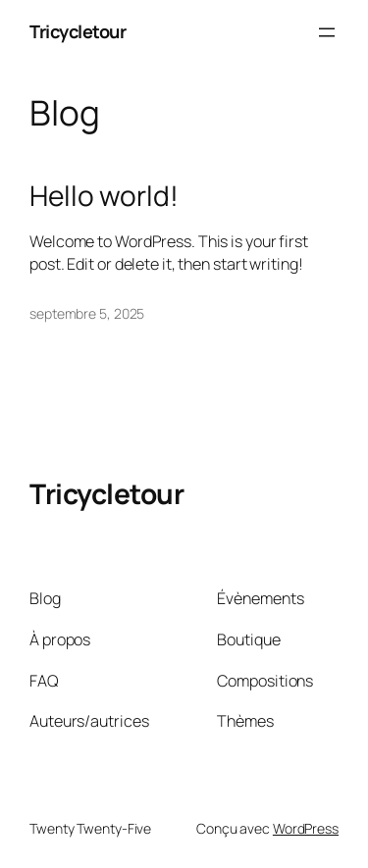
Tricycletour (78, 31)
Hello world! (104, 196)
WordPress (306, 828)
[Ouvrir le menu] (327, 32)
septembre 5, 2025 (87, 313)
